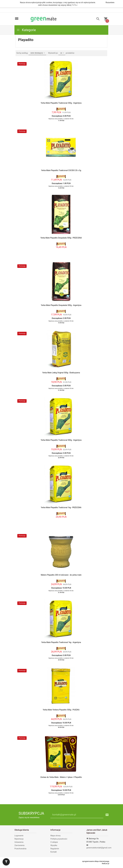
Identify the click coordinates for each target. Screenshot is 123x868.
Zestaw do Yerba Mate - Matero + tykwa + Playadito (61, 777)
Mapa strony (56, 836)
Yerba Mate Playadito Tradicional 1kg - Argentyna (61, 642)
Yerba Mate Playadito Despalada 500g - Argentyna (61, 305)
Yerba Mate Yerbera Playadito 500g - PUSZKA (61, 710)
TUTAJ (75, 5)
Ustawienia (19, 842)
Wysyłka (54, 845)
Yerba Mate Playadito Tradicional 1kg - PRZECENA (61, 507)
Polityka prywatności (59, 839)
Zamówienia (19, 845)
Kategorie (26, 30)
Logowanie (19, 836)
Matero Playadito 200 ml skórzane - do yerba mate (61, 575)
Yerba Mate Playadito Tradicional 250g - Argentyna (61, 103)
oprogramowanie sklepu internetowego (96, 861)
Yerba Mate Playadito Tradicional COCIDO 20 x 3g (61, 170)
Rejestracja (19, 839)
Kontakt (54, 852)
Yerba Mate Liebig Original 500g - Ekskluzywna (61, 373)
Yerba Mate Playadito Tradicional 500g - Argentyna (61, 440)
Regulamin (55, 849)
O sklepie (54, 842)
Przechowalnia (20, 849)
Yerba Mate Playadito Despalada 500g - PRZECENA (61, 238)
